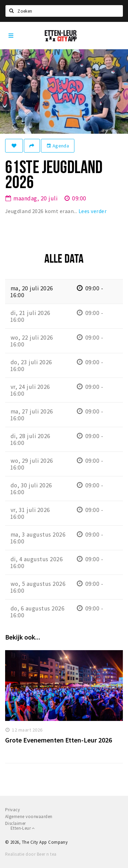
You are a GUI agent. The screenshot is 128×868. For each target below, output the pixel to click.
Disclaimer (16, 823)
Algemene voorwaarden (29, 817)
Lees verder (93, 211)
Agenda (58, 146)
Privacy (12, 810)
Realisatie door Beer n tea (31, 854)
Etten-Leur (23, 828)
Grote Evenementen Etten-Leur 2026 (59, 740)
